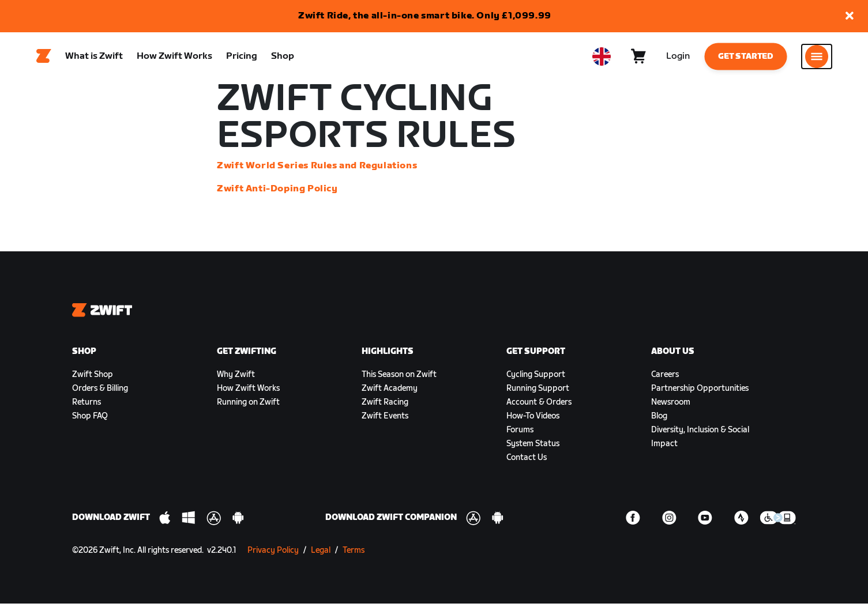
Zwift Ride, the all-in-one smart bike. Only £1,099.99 (425, 16)
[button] (850, 16)
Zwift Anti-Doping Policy (277, 192)
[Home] (44, 58)
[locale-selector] (602, 58)
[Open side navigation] (817, 58)
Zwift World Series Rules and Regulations (317, 169)
